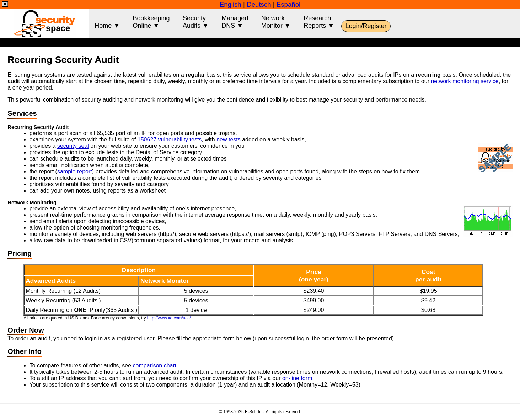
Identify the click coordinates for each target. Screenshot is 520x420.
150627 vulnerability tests (170, 139)
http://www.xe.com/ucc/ (169, 318)
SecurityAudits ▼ (196, 22)
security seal (73, 146)
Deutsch (259, 4)
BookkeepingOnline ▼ (151, 22)
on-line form (297, 378)
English (230, 4)
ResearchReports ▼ (319, 22)
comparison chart (154, 365)
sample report (75, 171)
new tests (229, 139)
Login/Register (366, 26)
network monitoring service (465, 81)
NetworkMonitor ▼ (276, 22)
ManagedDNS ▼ (235, 22)
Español (288, 4)
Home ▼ (107, 22)
